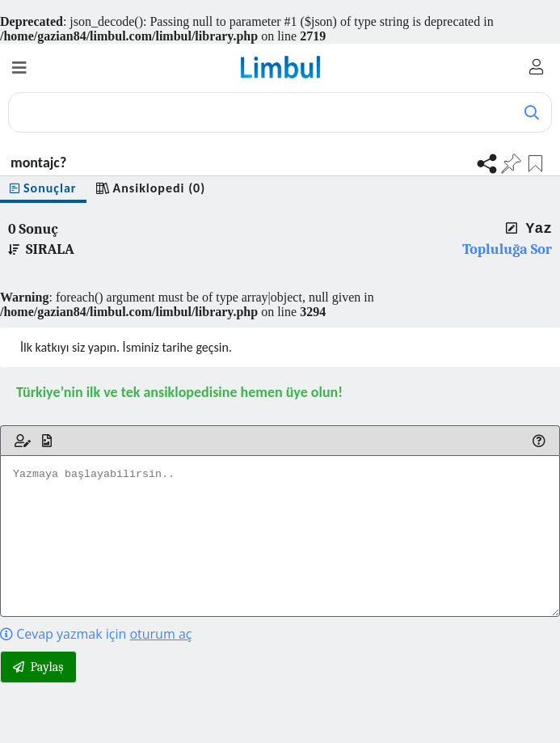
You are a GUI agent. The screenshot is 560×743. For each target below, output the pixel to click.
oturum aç (160, 634)
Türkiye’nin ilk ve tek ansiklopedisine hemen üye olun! (179, 392)
